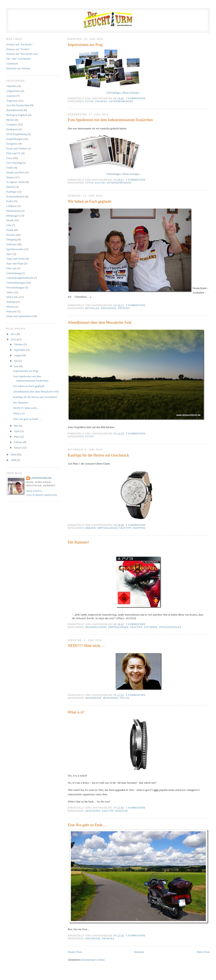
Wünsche (122, 811)
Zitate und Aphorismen (19, 316)
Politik (125, 698)
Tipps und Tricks (16, 259)
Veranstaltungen (15, 287)
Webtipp (11, 302)
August (18, 355)
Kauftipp (125, 528)
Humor (10, 177)
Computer (12, 124)
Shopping (139, 528)
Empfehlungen (107, 528)
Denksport (93, 811)
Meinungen (111, 698)
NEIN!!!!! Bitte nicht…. (86, 646)
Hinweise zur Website (18, 68)
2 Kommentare (136, 808)
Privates (101, 101)
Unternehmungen (121, 101)
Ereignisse (109, 308)
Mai (16, 426)
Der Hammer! (78, 542)
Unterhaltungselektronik (20, 278)
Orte (9, 225)
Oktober (19, 344)
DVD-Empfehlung (17, 134)
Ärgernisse (94, 698)
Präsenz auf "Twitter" (18, 49)
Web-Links (12, 297)
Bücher (10, 120)
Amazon (90, 528)
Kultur (100, 183)
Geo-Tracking (14, 163)
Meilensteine (13, 211)
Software (151, 627)
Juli (16, 361)
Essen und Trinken (17, 148)
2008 (14, 460)
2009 (14, 455)
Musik (10, 220)
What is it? (76, 712)
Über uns (11, 268)
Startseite (139, 952)
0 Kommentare (136, 98)
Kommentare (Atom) (93, 960)
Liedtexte (11, 206)
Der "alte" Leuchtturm (19, 59)
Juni (17, 366)
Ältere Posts (203, 952)
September (20, 350)
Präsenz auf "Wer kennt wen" (22, 54)
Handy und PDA (16, 172)
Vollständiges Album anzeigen (123, 93)
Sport (9, 254)
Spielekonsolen (170, 627)
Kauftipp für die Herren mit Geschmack (98, 455)
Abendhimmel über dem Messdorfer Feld (99, 323)
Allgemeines (13, 91)
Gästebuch (12, 64)
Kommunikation (15, 196)
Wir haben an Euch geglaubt (89, 201)
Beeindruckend (96, 627)
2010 (14, 339)
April (17, 431)
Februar (19, 442)
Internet (11, 187)
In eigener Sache (16, 182)
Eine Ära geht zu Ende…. (87, 825)
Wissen (10, 307)
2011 (14, 334)
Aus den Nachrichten (18, 105)
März (17, 437)
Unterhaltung (14, 273)
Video (10, 292)
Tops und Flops (15, 263)
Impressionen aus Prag (85, 45)
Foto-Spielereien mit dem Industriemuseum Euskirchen (110, 120)
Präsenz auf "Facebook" (20, 44)
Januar (18, 448)
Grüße (10, 168)
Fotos (90, 101)
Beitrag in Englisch (17, 115)
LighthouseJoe (41, 478)
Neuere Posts (75, 952)
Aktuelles (92, 308)
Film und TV (13, 153)
